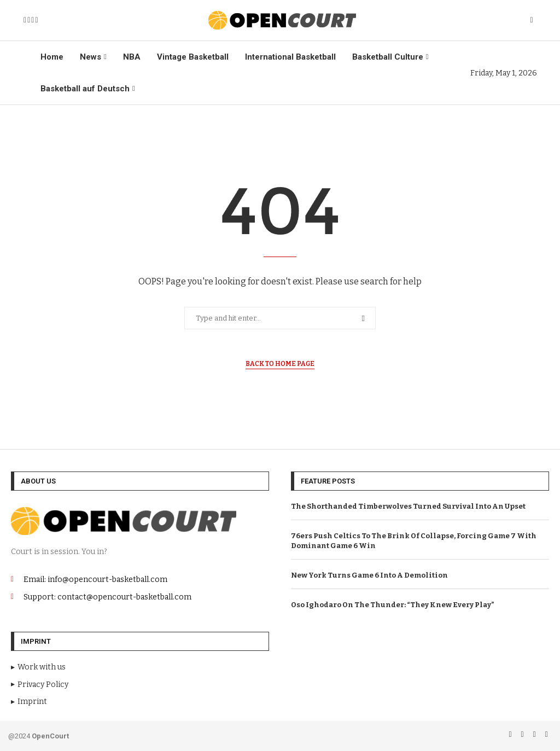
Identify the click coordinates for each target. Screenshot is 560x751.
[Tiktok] (36, 20)
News (91, 57)
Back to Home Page (280, 364)
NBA (132, 57)
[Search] (532, 21)
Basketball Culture (388, 57)
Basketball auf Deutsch (85, 89)
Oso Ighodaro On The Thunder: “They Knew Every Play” (393, 605)
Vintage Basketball (193, 57)
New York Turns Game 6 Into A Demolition (369, 575)
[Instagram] (29, 20)
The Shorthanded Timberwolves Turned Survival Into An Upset (408, 506)
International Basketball (290, 57)
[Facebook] (25, 20)
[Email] (33, 20)
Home (52, 57)
